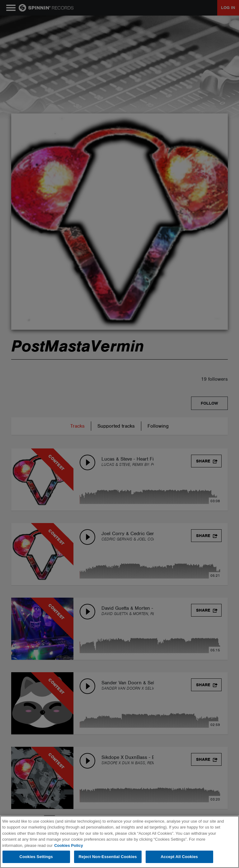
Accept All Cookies (179, 857)
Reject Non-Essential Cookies (108, 857)
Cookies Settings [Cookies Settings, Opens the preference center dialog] (36, 857)
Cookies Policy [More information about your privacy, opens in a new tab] (68, 845)
